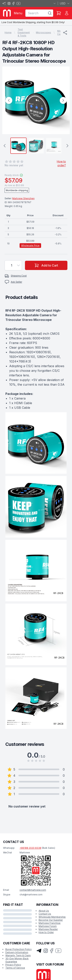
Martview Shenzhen (23, 198)
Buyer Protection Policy (19, 949)
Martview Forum (48, 926)
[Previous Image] (9, 100)
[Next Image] (63, 100)
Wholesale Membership (52, 917)
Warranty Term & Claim (18, 955)
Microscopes (43, 32)
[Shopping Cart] (59, 13)
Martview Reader (48, 929)
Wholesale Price (30, 245)
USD (65, 3)
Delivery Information (17, 952)
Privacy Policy (13, 965)
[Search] (50, 13)
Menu (18, 13)
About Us (44, 911)
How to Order (46, 932)
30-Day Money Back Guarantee (17, 960)
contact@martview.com (33, 890)
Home (8, 32)
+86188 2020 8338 (30, 848)
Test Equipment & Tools (24, 32)
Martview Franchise (50, 923)
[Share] (65, 33)
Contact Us (45, 914)
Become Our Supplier (51, 920)
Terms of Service (15, 968)
